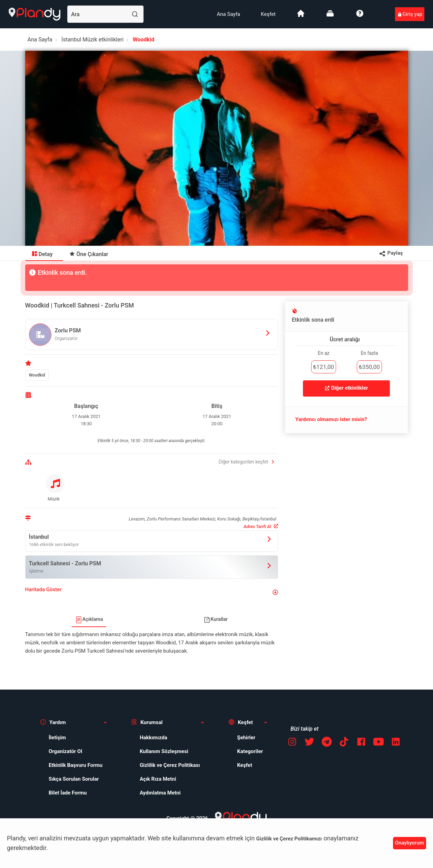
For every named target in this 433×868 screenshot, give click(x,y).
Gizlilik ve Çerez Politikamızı (289, 839)
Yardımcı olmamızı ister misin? (331, 419)
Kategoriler (250, 751)
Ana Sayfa (229, 14)
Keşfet (268, 14)
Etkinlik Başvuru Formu (76, 765)
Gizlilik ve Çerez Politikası (170, 765)
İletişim (57, 738)
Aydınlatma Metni (160, 793)
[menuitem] (229, 14)
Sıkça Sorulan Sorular (74, 779)
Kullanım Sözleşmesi (164, 751)
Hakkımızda (154, 738)
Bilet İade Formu (68, 793)
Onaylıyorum (410, 843)
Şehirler (246, 738)
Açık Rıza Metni (158, 779)
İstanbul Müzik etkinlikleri (92, 40)
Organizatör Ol (65, 751)
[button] (152, 592)
